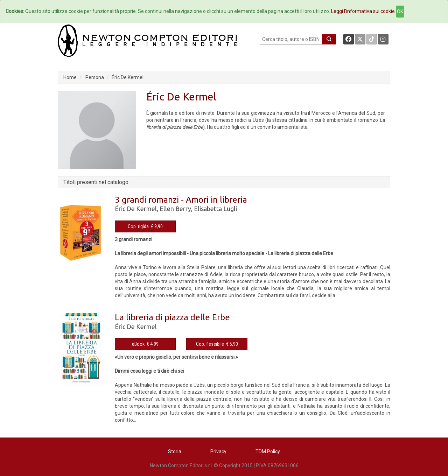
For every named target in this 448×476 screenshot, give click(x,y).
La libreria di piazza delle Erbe (172, 317)
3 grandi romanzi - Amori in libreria (181, 200)
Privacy (218, 451)
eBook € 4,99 (145, 344)
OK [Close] (400, 12)
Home (70, 77)
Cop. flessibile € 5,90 (217, 344)
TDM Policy (268, 451)
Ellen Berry (175, 209)
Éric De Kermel (128, 77)
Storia (175, 451)
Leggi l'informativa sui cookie (363, 11)
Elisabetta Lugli (215, 209)
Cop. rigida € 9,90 (145, 226)
